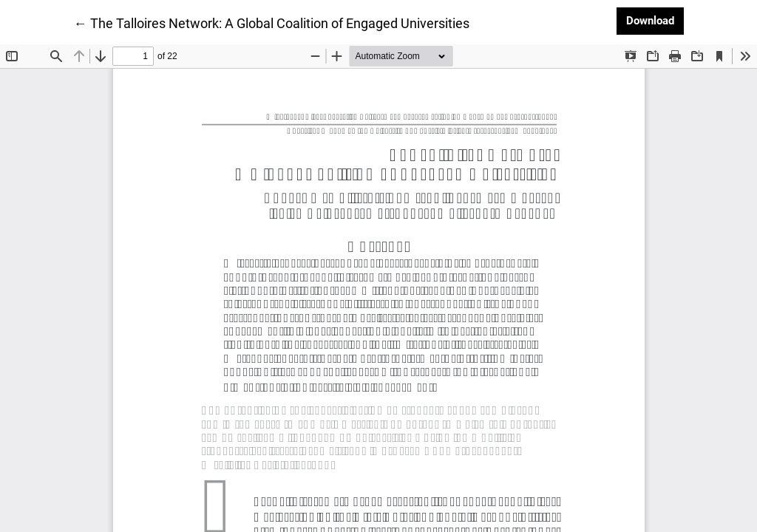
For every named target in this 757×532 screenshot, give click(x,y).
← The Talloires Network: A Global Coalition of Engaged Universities (272, 22)
